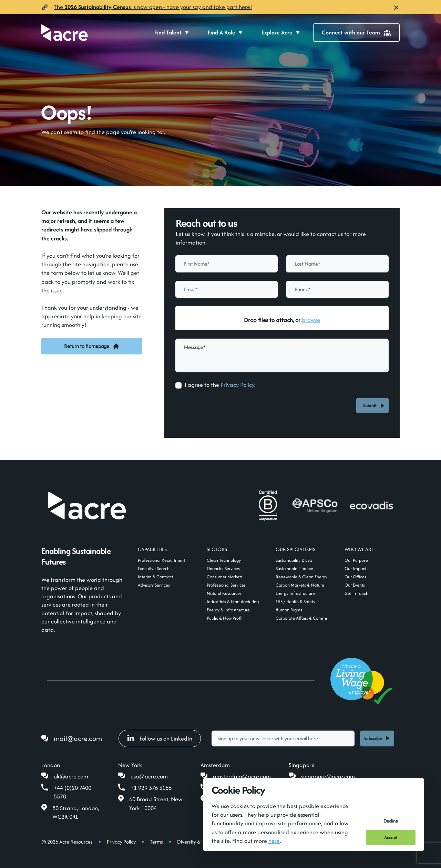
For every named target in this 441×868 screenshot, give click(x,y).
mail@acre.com (78, 738)
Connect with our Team (356, 32)
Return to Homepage (92, 346)
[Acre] (65, 33)
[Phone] (337, 289)
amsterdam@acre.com (242, 776)
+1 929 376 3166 (151, 788)
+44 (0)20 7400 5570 (73, 792)
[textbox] (227, 264)
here (274, 841)
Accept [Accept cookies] (391, 838)
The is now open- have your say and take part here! (153, 7)
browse (311, 320)
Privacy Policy (237, 385)
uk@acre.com (71, 776)
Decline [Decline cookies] (391, 821)
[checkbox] (178, 385)
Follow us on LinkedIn (160, 738)
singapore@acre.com (328, 776)
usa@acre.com (149, 776)
